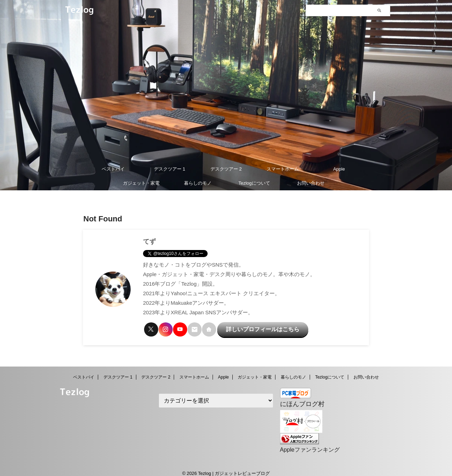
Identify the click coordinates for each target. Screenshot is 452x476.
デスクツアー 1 (170, 169)
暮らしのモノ (198, 183)
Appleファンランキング (306, 443)
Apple (339, 169)
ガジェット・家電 (141, 183)
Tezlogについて (254, 183)
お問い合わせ (311, 183)
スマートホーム (283, 169)
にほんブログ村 (299, 400)
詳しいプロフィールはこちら (250, 328)
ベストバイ (113, 169)
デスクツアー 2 (226, 169)
